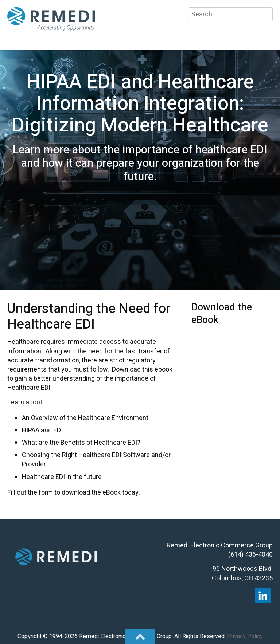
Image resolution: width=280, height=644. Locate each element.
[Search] (230, 14)
